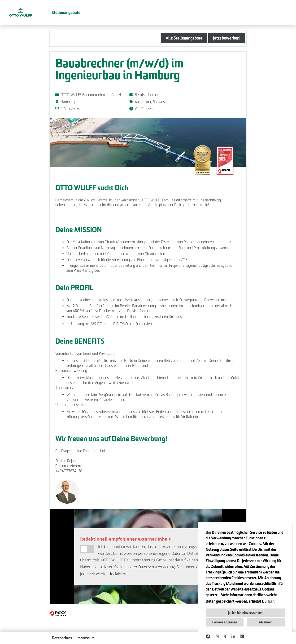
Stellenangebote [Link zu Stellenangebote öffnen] (66, 12)
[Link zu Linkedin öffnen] (233, 637)
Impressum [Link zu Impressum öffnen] (85, 638)
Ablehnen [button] (266, 622)
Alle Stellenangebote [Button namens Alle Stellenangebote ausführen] (184, 38)
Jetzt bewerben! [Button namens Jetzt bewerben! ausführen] (227, 38)
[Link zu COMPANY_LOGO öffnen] (20, 12)
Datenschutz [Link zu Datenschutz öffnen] (62, 638)
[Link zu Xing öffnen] (225, 637)
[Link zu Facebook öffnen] (208, 637)
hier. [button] (271, 601)
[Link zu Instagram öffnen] (217, 637)
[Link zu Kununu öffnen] (242, 637)
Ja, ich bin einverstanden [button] (245, 613)
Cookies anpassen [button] (225, 622)
